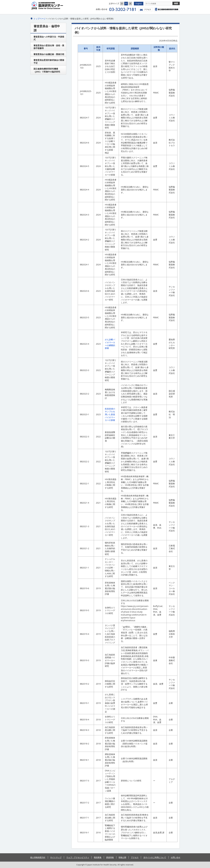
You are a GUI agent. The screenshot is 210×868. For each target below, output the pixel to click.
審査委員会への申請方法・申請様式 (49, 38)
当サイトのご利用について (155, 857)
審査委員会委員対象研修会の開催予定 (49, 61)
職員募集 (98, 857)
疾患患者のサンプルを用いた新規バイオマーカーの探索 (110, 414)
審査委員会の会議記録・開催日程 (49, 54)
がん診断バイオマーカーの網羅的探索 (110, 344)
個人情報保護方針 (38, 857)
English (139, 3)
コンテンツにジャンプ (0, 0)
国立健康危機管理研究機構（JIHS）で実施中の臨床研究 (47, 70)
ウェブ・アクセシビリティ (78, 857)
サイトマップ (56, 857)
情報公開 (122, 857)
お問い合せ (176, 857)
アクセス (145, 9)
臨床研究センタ (58, 6)
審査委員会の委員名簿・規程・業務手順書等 (49, 47)
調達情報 (110, 857)
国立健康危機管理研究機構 (167, 9)
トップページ (40, 19)
